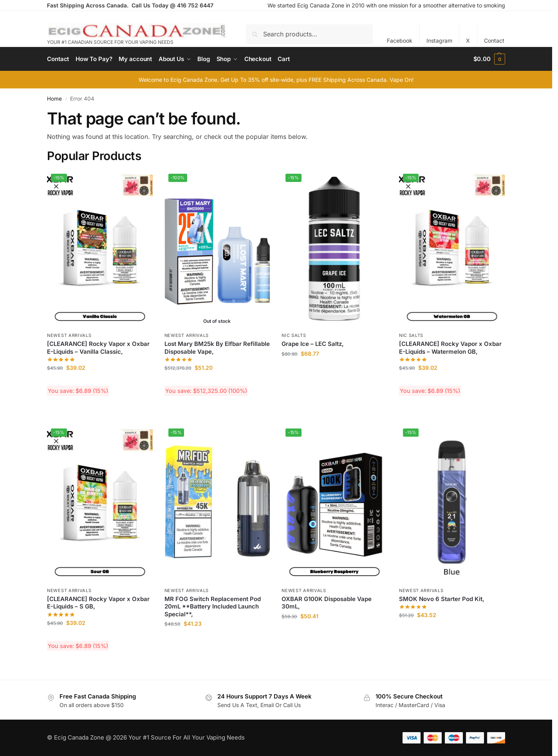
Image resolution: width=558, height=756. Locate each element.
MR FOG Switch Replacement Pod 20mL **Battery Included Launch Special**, (213, 607)
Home (54, 99)
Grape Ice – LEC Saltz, (313, 344)
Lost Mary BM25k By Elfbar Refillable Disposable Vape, (217, 348)
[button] (489, 59)
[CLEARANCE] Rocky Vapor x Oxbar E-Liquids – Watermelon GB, (450, 348)
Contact (494, 40)
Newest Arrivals (69, 335)
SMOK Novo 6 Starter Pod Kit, (442, 599)
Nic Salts (294, 335)
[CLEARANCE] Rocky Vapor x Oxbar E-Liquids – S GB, (98, 603)
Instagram (439, 40)
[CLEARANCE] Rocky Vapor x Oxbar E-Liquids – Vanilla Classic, (98, 348)
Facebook (400, 40)
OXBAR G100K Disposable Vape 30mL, (327, 603)
